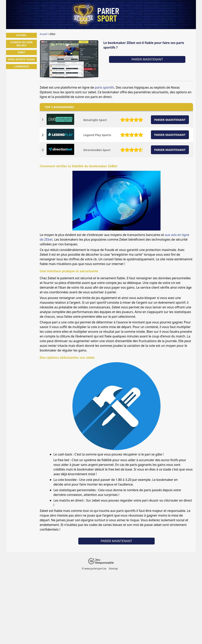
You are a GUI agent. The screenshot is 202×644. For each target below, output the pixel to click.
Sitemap (113, 569)
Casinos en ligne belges (21, 44)
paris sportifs (105, 87)
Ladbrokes (21, 67)
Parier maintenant (147, 59)
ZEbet (21, 52)
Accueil (21, 35)
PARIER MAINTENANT (170, 120)
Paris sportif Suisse (21, 60)
